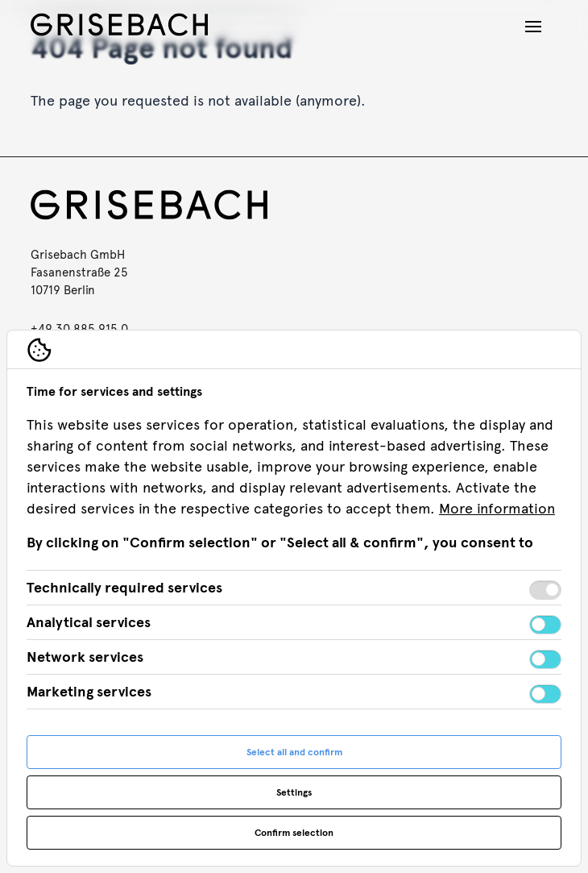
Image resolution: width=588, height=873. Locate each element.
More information (497, 509)
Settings (294, 792)
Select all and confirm (294, 752)
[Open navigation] (533, 27)
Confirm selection (294, 833)
